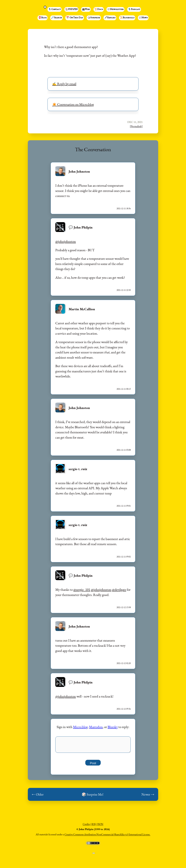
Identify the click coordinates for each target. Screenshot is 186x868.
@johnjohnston (66, 241)
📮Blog (42, 18)
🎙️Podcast (134, 9)
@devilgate (119, 590)
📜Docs (99, 9)
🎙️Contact (55, 9)
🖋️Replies (110, 18)
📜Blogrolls (127, 18)
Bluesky (113, 727)
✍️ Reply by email (64, 84)
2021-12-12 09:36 (124, 709)
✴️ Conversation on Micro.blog (73, 104)
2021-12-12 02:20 (124, 663)
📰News (143, 18)
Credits (86, 826)
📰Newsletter (115, 9)
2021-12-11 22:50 (124, 290)
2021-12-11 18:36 (124, 208)
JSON (100, 826)
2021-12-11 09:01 (124, 506)
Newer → (148, 796)
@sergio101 (82, 590)
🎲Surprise (94, 18)
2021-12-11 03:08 (124, 450)
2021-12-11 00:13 (124, 389)
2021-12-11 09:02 (124, 557)
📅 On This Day (75, 18)
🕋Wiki (86, 9)
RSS (94, 826)
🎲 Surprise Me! (93, 796)
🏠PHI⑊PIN (71, 9)
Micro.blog (80, 727)
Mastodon (96, 727)
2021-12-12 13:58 (124, 607)
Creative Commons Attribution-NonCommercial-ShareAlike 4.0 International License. (107, 836)
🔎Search (56, 18)
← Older (38, 796)
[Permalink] (136, 126)
